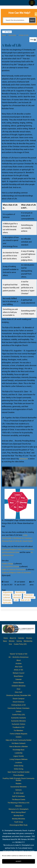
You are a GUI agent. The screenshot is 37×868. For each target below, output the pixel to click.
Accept (18, 861)
